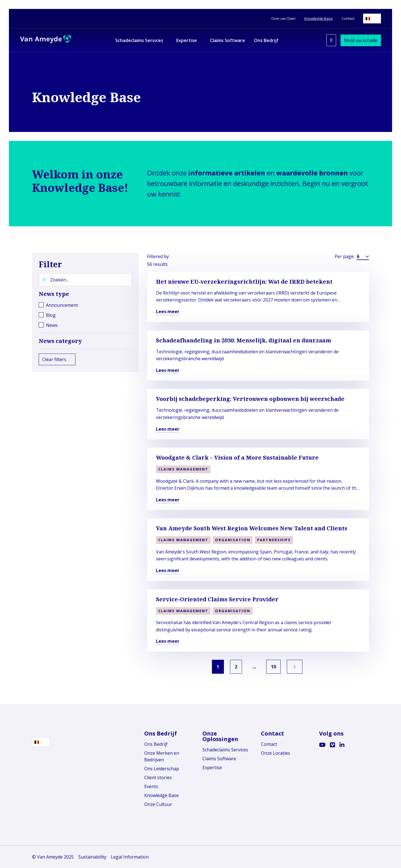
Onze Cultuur (158, 804)
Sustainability (92, 857)
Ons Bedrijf (156, 744)
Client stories (158, 778)
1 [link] (215, 667)
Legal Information (130, 857)
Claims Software (219, 759)
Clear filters (57, 359)
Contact (269, 744)
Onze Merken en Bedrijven (162, 756)
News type (85, 294)
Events (151, 786)
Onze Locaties (276, 753)
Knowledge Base (162, 795)
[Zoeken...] (85, 280)
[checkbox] (85, 305)
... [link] (255, 667)
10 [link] (277, 667)
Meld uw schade (361, 40)
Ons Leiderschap (162, 769)
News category (85, 341)
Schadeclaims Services (225, 750)
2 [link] (235, 667)
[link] (299, 667)
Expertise (212, 768)
